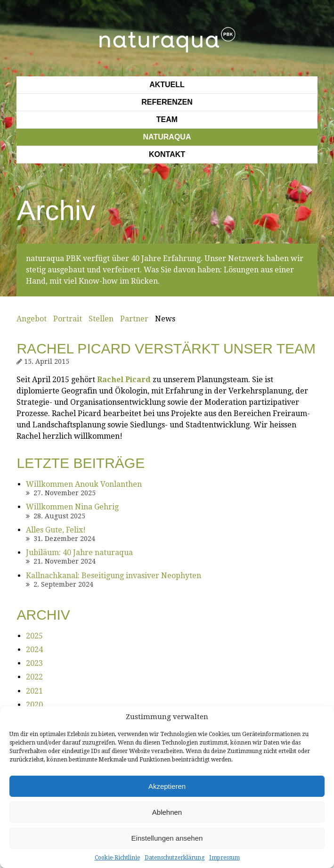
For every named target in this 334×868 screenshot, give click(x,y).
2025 (34, 636)
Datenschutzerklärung (175, 858)
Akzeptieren (167, 786)
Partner (134, 319)
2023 (34, 663)
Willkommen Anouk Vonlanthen (84, 484)
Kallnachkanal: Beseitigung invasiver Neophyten (114, 576)
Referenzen (167, 102)
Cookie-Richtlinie (117, 858)
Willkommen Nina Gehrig (72, 507)
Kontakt (167, 154)
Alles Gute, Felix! (56, 530)
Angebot (32, 319)
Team (167, 119)
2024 (34, 650)
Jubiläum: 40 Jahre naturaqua (79, 553)
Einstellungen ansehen (167, 838)
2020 (34, 705)
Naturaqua (167, 137)
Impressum (224, 858)
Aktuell (167, 85)
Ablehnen (167, 812)
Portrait (68, 319)
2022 (34, 677)
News (165, 319)
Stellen (101, 319)
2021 (34, 691)
